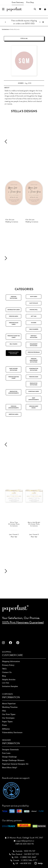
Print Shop (30, 2)
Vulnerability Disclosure (12, 732)
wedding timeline (10, 707)
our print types (9, 714)
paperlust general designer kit (15, 764)
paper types (7, 722)
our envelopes (8, 718)
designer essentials (10, 750)
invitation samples (10, 686)
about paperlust (9, 704)
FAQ (4, 711)
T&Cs (4, 669)
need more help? (10, 768)
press (4, 725)
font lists (6, 753)
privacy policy (8, 665)
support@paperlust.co (25, 841)
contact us (7, 672)
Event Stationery (18, 2)
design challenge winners (13, 760)
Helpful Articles (9, 679)
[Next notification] (40, 22)
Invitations (5, 29)
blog (4, 676)
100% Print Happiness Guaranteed (23, 622)
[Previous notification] (5, 22)
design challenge (9, 757)
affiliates (6, 729)
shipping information (11, 661)
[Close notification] (43, 22)
